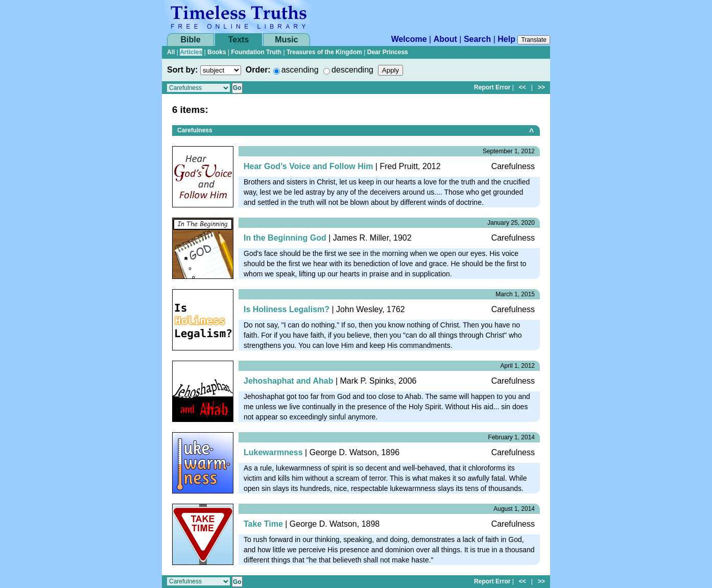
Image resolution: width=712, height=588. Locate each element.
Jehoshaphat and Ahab (288, 381)
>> (541, 87)
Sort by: (182, 70)
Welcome (409, 39)
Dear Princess (388, 52)
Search (477, 39)
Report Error (492, 87)
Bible (190, 40)
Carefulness (195, 130)
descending (352, 70)
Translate (534, 40)
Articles (191, 52)
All (171, 52)
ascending (300, 70)
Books (217, 52)
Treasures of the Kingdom (324, 52)
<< (523, 87)
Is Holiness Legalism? (287, 309)
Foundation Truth (256, 52)
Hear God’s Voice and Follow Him (308, 166)
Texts (239, 40)
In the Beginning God (285, 238)
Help (506, 39)
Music (286, 40)
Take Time (263, 524)
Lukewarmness (273, 452)
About (445, 39)
